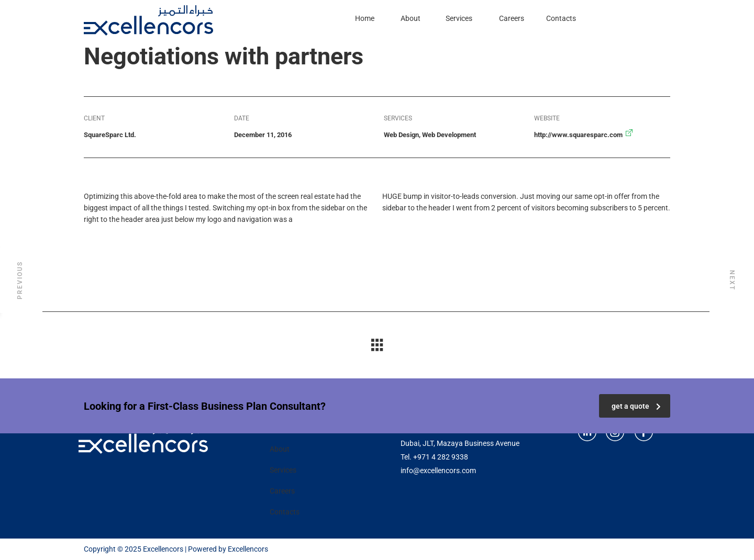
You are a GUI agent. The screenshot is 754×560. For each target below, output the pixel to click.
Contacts (561, 18)
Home (365, 18)
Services (459, 18)
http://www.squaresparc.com (578, 135)
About (411, 18)
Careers (512, 18)
